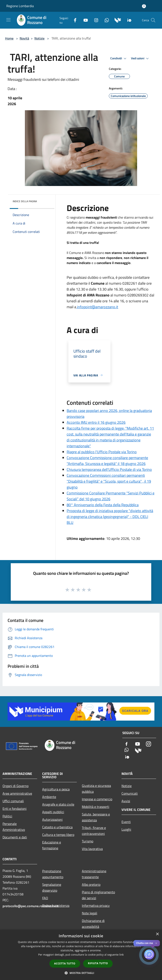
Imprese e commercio (97, 799)
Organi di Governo (16, 786)
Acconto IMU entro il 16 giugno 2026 (96, 422)
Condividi (119, 58)
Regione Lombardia (20, 6)
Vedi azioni (140, 58)
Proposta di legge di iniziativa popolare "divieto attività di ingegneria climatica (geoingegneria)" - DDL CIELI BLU (110, 517)
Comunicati (130, 793)
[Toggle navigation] (8, 20)
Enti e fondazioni (15, 809)
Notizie (39, 38)
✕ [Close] (156, 943)
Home (9, 38)
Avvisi (126, 801)
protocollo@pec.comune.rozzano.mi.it (30, 906)
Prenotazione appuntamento (53, 874)
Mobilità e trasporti (96, 807)
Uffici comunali (13, 801)
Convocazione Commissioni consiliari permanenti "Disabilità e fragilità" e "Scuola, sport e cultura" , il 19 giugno (109, 481)
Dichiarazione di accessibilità (93, 924)
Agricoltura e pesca (56, 789)
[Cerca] (153, 20)
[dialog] (81, 955)
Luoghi (126, 829)
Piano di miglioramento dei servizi (98, 895)
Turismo (88, 841)
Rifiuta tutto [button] (98, 963)
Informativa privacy (96, 906)
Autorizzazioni (52, 819)
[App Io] (128, 20)
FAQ (45, 898)
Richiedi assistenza (56, 906)
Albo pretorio (91, 884)
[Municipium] (116, 20)
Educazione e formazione (52, 845)
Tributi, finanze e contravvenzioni (94, 831)
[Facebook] (73, 20)
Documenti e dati (15, 837)
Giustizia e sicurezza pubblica (96, 789)
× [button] (157, 934)
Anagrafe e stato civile (58, 804)
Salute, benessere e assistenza (96, 817)
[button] (81, 973)
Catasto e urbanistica (57, 827)
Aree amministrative (17, 793)
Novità (24, 38)
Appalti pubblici (53, 812)
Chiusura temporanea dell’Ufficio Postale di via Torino (109, 469)
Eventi (126, 822)
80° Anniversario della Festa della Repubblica (103, 505)
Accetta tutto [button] (65, 963)
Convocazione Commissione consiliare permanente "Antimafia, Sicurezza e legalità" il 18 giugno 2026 (107, 461)
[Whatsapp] (105, 20)
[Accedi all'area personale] (144, 6)
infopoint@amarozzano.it (97, 307)
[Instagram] (94, 20)
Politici (7, 816)
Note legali (90, 913)
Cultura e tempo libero (58, 835)
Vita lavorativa (92, 849)
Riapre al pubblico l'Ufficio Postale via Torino (102, 452)
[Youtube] (84, 20)
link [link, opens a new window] (122, 955)
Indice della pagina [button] (25, 201)
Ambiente (49, 797)
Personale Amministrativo (14, 827)
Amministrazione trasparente (94, 874)
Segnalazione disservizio (52, 887)
